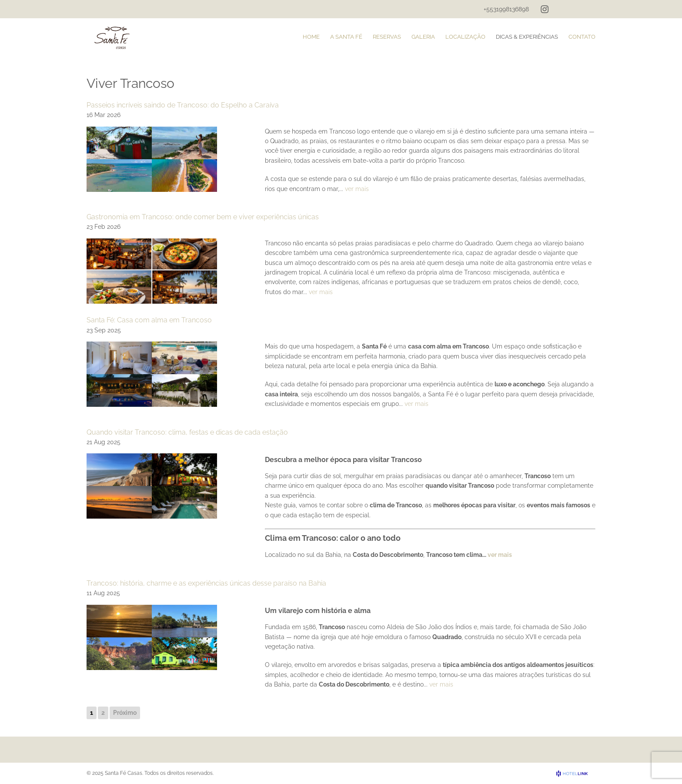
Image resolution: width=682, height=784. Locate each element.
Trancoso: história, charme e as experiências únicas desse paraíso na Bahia (206, 583)
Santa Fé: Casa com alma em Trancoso (149, 320)
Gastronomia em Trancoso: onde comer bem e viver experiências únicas (203, 217)
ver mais (357, 189)
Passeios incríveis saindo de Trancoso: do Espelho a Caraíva (183, 105)
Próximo (125, 713)
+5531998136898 (506, 9)
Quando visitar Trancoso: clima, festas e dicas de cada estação (187, 432)
